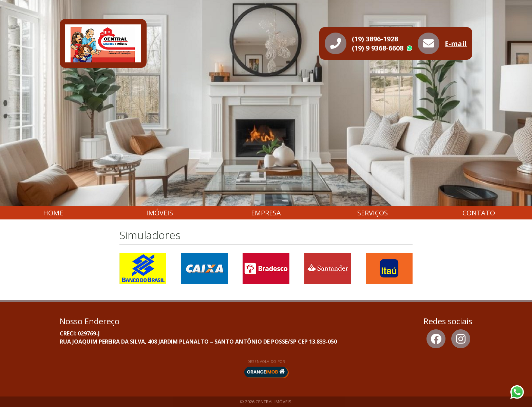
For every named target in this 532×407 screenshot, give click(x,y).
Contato (479, 213)
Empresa (266, 213)
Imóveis (160, 213)
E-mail (456, 44)
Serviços (373, 213)
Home (53, 213)
